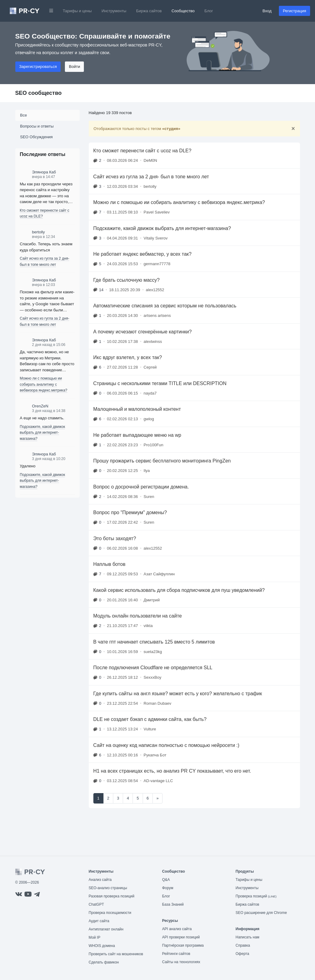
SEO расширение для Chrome (261, 913)
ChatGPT (96, 904)
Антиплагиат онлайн (106, 929)
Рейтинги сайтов (176, 954)
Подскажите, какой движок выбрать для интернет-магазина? (43, 433)
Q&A (166, 880)
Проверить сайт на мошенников (116, 954)
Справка (243, 945)
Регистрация (294, 11)
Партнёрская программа (183, 945)
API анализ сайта (177, 929)
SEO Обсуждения (37, 137)
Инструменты (114, 11)
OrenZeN (40, 406)
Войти (74, 67)
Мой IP (95, 937)
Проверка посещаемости (110, 913)
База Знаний (173, 904)
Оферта (242, 954)
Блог (209, 11)
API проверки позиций (181, 937)
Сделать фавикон (104, 962)
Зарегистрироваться (38, 67)
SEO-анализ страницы (108, 888)
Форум (168, 888)
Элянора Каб (44, 172)
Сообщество (183, 11)
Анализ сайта (100, 880)
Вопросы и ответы (37, 126)
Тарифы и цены (77, 11)
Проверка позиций (256, 896)
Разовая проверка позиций (112, 896)
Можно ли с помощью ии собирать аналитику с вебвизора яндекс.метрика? (44, 384)
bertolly (39, 232)
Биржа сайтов (149, 11)
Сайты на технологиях (181, 962)
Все (24, 115)
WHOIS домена (102, 946)
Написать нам (248, 937)
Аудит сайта (99, 921)
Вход (267, 11)
